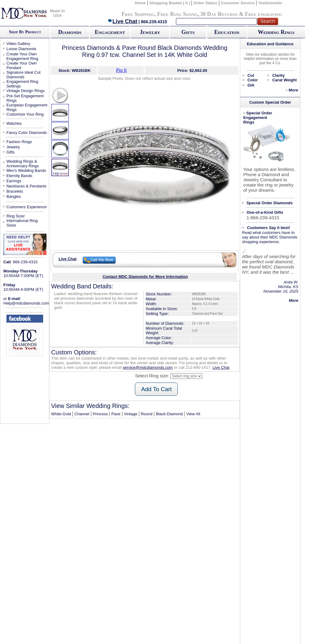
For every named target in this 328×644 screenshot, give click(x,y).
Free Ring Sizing (178, 14)
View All (193, 414)
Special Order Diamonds (270, 203)
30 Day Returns (219, 14)
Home (140, 3)
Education (227, 32)
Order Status (205, 3)
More (293, 90)
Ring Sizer (16, 216)
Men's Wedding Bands (26, 170)
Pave (116, 414)
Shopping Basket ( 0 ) (170, 3)
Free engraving (264, 14)
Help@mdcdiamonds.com (26, 303)
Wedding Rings (276, 32)
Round (147, 414)
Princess (100, 414)
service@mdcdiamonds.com (148, 367)
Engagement (110, 32)
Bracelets (15, 191)
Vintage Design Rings (26, 91)
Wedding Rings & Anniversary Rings (23, 164)
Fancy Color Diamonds (27, 133)
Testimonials (270, 3)
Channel (82, 414)
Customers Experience (27, 207)
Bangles (14, 196)
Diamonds (70, 32)
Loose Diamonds (21, 49)
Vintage (131, 414)
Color (253, 80)
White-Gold (61, 414)
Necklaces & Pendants (26, 186)
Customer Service (238, 3)
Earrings (14, 181)
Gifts (188, 32)
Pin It (121, 70)
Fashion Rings (19, 142)
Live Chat (122, 21)
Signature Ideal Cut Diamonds (23, 75)
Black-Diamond (169, 414)
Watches (14, 123)
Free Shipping (138, 14)
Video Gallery (18, 44)
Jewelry (150, 32)
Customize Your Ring (25, 114)
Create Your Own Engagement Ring (22, 56)
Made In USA (58, 13)
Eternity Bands (19, 176)
